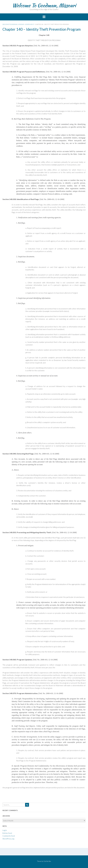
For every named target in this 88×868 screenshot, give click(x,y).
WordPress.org (8, 839)
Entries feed (7, 833)
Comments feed (9, 836)
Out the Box (47, 861)
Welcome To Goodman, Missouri (44, 5)
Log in (5, 830)
